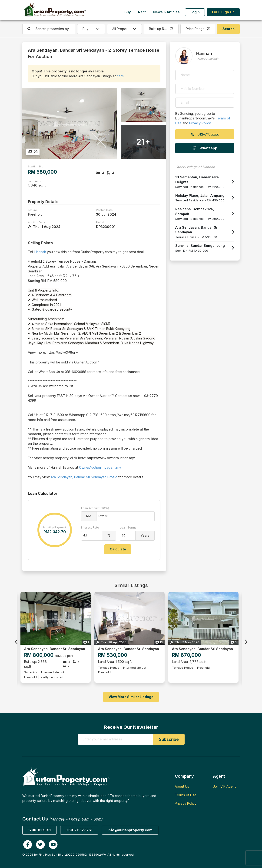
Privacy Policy (200, 123)
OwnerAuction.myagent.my (100, 467)
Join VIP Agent (224, 786)
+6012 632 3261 (79, 830)
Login (195, 12)
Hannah (40, 252)
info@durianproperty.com (130, 830)
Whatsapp (205, 148)
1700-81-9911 (39, 830)
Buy (128, 12)
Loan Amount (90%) (95, 508)
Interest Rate (90, 527)
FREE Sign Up (223, 12)
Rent (142, 12)
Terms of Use (186, 795)
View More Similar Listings (131, 697)
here (120, 76)
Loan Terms (128, 527)
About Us (182, 786)
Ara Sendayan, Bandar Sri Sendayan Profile (84, 477)
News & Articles (166, 12)
